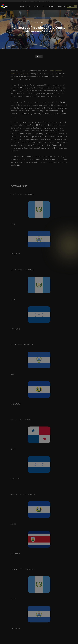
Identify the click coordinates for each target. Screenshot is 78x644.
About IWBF (51, 6)
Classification (61, 6)
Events (28, 6)
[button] (22, 6)
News (22, 6)
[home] (5, 6)
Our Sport (36, 6)
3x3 (43, 6)
